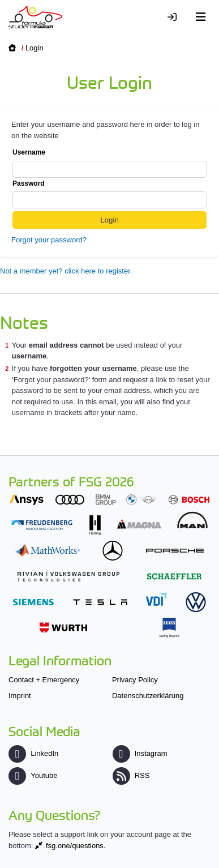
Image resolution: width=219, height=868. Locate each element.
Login (35, 48)
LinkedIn (33, 753)
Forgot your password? (49, 240)
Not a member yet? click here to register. (66, 271)
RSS (131, 775)
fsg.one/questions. (76, 846)
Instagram (140, 753)
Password (109, 194)
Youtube (33, 775)
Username (109, 163)
